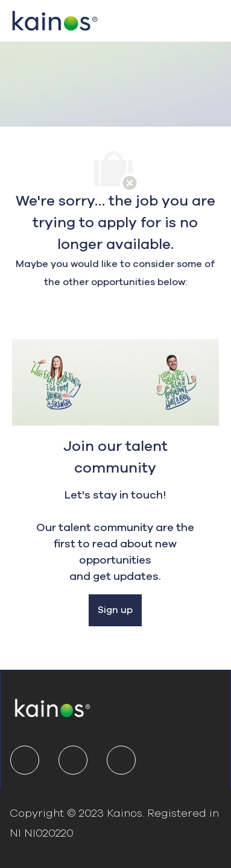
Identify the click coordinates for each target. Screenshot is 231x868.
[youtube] (121, 760)
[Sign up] (115, 611)
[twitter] (73, 760)
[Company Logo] (55, 19)
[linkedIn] (25, 760)
